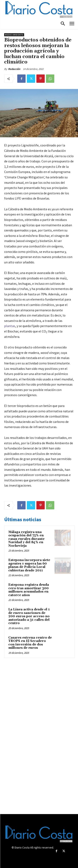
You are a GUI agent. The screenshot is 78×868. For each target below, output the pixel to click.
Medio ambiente (14, 35)
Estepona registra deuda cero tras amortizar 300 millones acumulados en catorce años (29, 590)
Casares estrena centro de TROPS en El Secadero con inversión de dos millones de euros (30, 643)
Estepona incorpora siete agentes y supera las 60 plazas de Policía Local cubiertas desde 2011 (29, 565)
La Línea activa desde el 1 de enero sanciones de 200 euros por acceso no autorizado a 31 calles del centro (29, 616)
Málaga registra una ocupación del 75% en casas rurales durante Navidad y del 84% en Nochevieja (26, 539)
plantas (10, 326)
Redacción (14, 69)
